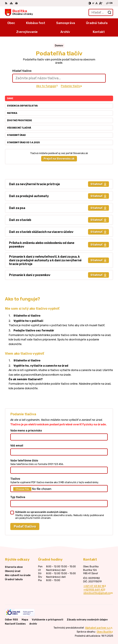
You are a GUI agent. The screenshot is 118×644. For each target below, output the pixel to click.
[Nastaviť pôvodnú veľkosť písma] (97, 3)
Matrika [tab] (12, 113)
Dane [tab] (10, 98)
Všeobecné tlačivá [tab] (19, 128)
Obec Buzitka (105, 632)
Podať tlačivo (25, 526)
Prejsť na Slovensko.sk (59, 159)
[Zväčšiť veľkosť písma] (101, 3)
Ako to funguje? (47, 86)
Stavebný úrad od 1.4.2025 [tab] (23, 143)
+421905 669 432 (94, 590)
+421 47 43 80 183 (95, 586)
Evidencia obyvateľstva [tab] (22, 106)
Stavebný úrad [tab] (16, 135)
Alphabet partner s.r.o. (99, 628)
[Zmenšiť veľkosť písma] (93, 3)
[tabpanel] (59, 230)
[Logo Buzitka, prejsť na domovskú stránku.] (19, 12)
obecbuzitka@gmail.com (98, 593)
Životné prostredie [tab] (20, 120)
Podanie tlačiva (71, 86)
